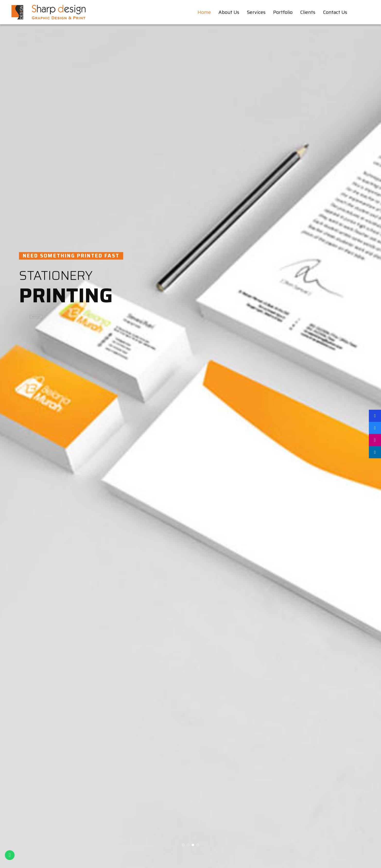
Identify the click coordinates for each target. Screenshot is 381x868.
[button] (183, 845)
